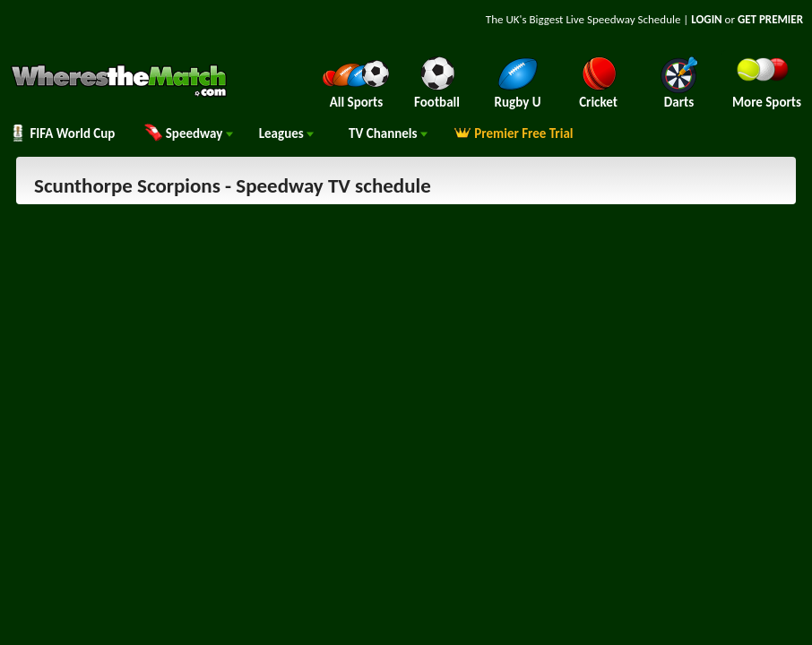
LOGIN (706, 19)
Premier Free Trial (514, 133)
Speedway (188, 133)
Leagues (286, 133)
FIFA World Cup (62, 133)
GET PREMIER (770, 19)
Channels (388, 133)
